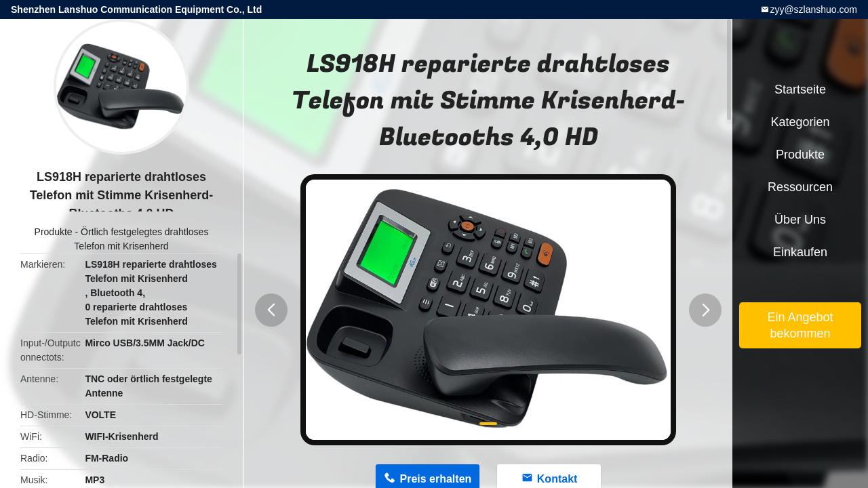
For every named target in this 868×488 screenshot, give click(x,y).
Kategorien (800, 122)
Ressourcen (800, 187)
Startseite (800, 89)
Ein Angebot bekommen (800, 325)
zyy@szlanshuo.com (813, 9)
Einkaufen (800, 252)
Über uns (800, 220)
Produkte (54, 232)
